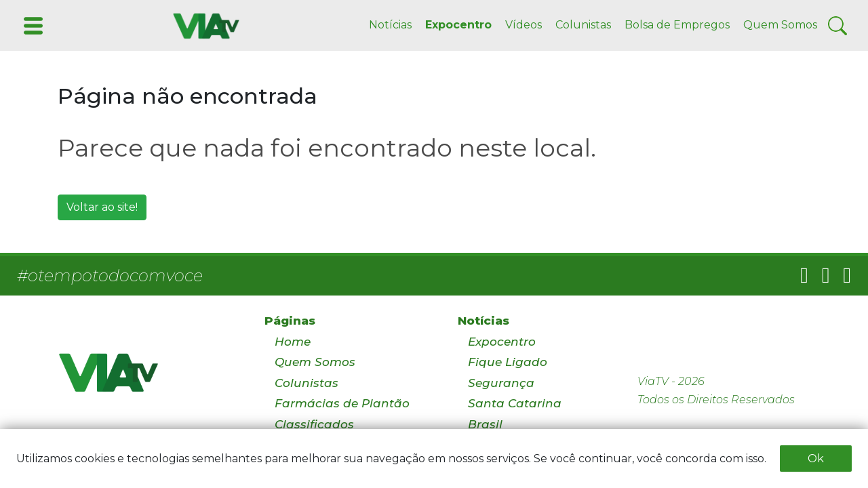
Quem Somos (780, 25)
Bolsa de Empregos (677, 25)
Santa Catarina (515, 403)
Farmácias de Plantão (342, 403)
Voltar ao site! (102, 207)
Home (293, 342)
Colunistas (583, 25)
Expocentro (458, 25)
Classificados (314, 424)
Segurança (501, 383)
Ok (816, 459)
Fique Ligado (508, 362)
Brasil (485, 424)
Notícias (390, 25)
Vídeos (524, 25)
